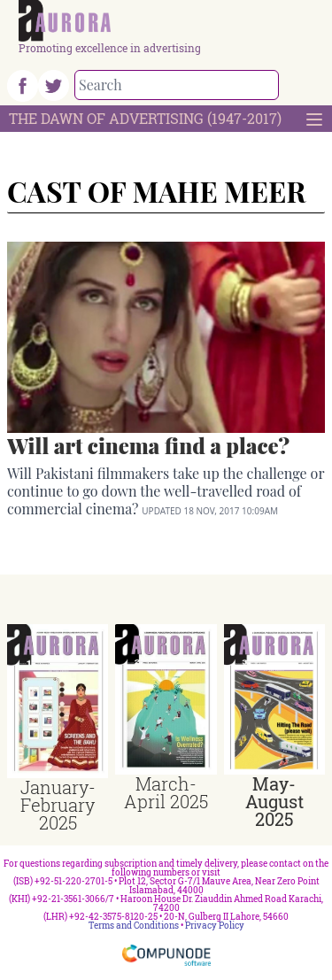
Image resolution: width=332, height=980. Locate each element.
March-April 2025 (166, 792)
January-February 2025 (58, 805)
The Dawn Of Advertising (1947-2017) (145, 118)
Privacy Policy (215, 926)
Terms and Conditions (134, 926)
